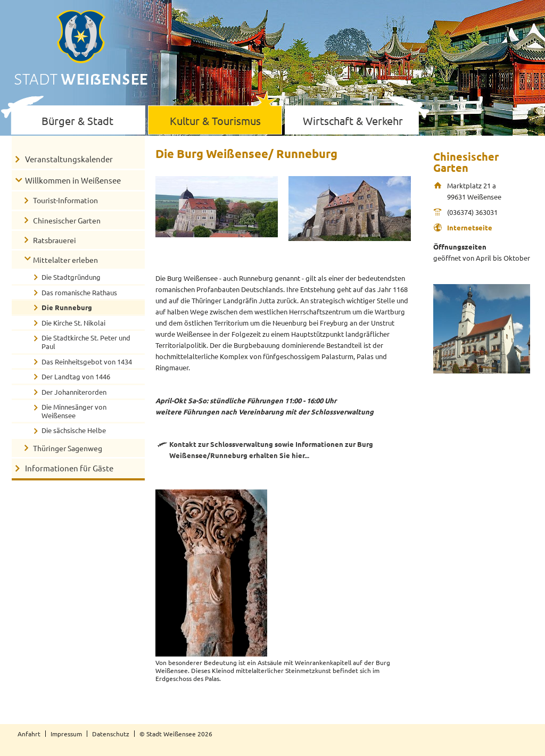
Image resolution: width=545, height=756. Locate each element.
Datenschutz (111, 734)
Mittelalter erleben (65, 260)
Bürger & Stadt (77, 121)
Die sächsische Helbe (74, 430)
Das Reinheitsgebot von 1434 (87, 362)
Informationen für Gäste (69, 468)
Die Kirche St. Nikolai (73, 323)
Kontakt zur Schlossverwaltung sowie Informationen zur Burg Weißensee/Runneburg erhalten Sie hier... (271, 450)
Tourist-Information (65, 200)
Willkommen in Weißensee (73, 180)
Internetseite (470, 227)
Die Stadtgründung (71, 277)
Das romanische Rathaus (79, 292)
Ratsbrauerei (55, 240)
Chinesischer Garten (67, 220)
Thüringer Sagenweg (68, 448)
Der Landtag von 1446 (76, 376)
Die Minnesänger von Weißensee (74, 411)
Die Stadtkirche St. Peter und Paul (86, 342)
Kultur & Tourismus (215, 121)
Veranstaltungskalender (69, 159)
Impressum (66, 734)
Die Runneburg (67, 307)
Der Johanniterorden (74, 392)
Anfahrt (29, 734)
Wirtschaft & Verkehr (353, 121)
